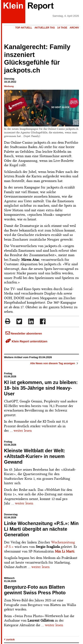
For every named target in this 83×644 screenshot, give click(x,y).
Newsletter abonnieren (24, 334)
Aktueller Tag (45, 28)
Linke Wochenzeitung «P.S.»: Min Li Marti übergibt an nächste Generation (41, 529)
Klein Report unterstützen (26, 341)
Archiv (74, 28)
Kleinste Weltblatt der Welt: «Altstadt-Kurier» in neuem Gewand (35, 456)
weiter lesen (23, 430)
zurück (9, 639)
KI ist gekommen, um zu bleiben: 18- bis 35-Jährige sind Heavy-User (41, 388)
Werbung (9, 86)
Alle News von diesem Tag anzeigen (55, 363)
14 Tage (62, 28)
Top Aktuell (24, 28)
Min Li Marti (65, 551)
